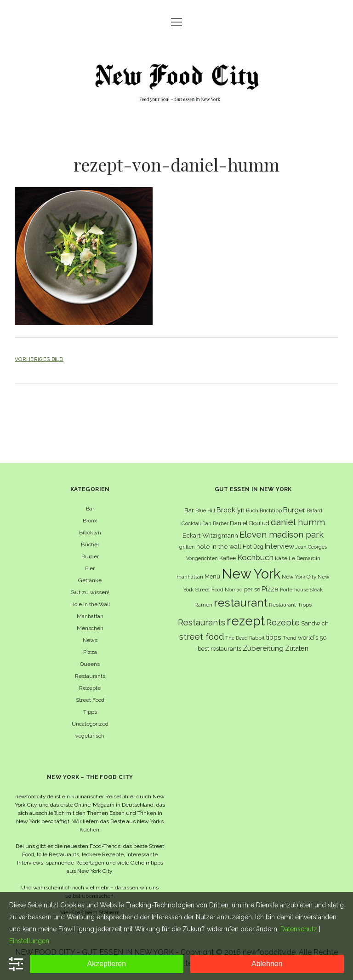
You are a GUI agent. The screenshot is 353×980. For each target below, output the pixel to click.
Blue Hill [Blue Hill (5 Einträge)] (205, 510)
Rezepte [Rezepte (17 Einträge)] (283, 622)
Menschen (90, 628)
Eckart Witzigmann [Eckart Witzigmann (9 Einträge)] (210, 535)
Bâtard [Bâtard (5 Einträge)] (314, 510)
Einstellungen (29, 941)
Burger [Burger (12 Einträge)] (294, 510)
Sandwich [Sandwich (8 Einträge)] (315, 623)
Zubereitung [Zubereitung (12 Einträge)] (263, 648)
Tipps (90, 712)
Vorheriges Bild (39, 359)
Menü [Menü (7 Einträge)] (212, 576)
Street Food (90, 700)
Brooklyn (90, 533)
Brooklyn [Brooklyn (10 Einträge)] (231, 510)
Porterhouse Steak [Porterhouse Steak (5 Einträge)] (301, 590)
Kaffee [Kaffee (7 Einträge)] (228, 558)
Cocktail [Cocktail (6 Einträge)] (191, 523)
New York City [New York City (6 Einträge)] (299, 577)
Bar (90, 509)
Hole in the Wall (90, 604)
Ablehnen (267, 964)
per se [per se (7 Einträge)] (252, 589)
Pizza (90, 652)
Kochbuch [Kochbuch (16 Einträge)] (255, 557)
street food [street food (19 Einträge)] (202, 637)
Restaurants (90, 676)
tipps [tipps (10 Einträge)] (274, 637)
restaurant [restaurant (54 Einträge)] (241, 603)
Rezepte (90, 688)
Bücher (90, 544)
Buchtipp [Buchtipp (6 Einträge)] (271, 510)
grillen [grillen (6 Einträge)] (187, 547)
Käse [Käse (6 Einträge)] (281, 558)
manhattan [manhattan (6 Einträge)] (190, 577)
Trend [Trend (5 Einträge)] (290, 638)
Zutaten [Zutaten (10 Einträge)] (297, 648)
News (90, 640)
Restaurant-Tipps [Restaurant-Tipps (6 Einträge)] (290, 605)
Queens (90, 664)
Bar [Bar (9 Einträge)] (189, 510)
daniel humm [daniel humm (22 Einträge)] (298, 522)
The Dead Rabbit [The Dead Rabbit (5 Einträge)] (245, 638)
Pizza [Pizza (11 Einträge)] (270, 589)
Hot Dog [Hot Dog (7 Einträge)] (253, 547)
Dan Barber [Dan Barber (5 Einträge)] (215, 523)
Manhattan (90, 616)
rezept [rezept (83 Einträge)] (246, 621)
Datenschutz (299, 929)
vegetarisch (90, 736)
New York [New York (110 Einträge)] (251, 574)
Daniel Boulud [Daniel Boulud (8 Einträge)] (250, 523)
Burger (90, 556)
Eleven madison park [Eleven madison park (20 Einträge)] (282, 535)
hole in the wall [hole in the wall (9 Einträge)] (219, 546)
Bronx (90, 521)
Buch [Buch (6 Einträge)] (252, 510)
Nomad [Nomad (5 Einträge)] (234, 590)
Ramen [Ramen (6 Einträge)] (203, 605)
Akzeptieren (107, 964)
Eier (90, 568)
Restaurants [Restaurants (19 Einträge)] (202, 622)
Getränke (90, 580)
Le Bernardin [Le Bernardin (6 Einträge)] (305, 558)
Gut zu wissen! (90, 592)
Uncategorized (90, 724)
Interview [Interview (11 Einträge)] (279, 546)
